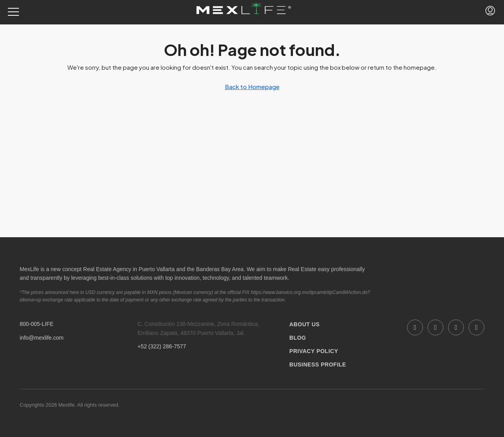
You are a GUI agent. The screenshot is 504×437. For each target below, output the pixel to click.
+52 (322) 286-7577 (162, 346)
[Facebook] (415, 327)
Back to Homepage (252, 86)
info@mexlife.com (42, 338)
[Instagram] (456, 327)
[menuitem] (490, 12)
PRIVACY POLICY (314, 351)
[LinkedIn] (435, 327)
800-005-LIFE (37, 324)
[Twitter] (476, 327)
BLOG (298, 338)
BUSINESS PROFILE (318, 364)
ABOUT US (305, 324)
